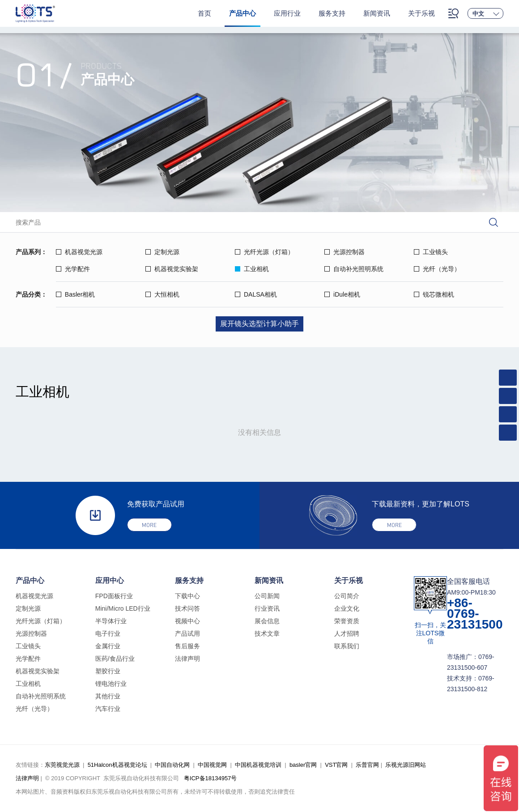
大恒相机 (162, 294)
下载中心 (187, 596)
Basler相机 (76, 294)
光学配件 (73, 269)
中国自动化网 (172, 765)
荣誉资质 (347, 621)
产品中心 (242, 13)
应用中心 (110, 580)
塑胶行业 (108, 671)
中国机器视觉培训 (258, 765)
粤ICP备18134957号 (211, 778)
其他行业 (108, 696)
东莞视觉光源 (62, 765)
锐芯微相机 (434, 294)
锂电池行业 (111, 684)
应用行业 (287, 13)
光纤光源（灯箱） (264, 252)
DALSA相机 (256, 294)
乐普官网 (367, 765)
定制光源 (162, 252)
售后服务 (187, 646)
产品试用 (187, 633)
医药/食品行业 (115, 659)
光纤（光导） (437, 269)
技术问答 (187, 608)
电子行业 (108, 633)
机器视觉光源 (79, 252)
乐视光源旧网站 (406, 765)
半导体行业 (111, 621)
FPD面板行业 (114, 596)
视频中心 (187, 621)
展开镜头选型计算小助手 (259, 324)
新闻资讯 (377, 13)
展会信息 (267, 621)
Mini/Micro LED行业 (123, 608)
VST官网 (336, 765)
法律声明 (187, 659)
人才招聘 (347, 633)
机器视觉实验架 (172, 269)
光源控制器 (345, 252)
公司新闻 (267, 596)
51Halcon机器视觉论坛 (117, 765)
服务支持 (332, 13)
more (149, 525)
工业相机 (252, 269)
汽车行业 (108, 709)
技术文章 (267, 633)
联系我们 (347, 646)
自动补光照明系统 (354, 269)
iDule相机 (342, 294)
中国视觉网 (212, 765)
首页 (204, 13)
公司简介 (347, 596)
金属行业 (108, 646)
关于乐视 (421, 13)
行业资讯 (267, 608)
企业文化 (347, 608)
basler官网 (303, 765)
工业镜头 (431, 252)
